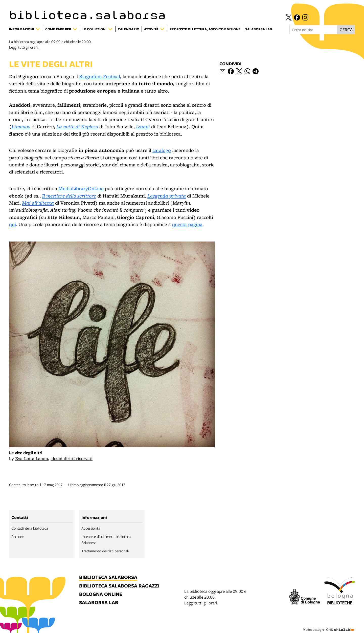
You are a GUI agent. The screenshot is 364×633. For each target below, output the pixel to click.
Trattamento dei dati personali (105, 551)
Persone (18, 536)
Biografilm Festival (100, 76)
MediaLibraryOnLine (81, 188)
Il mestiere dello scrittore (69, 196)
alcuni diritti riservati (72, 458)
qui (13, 224)
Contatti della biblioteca (30, 528)
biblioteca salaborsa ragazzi (119, 586)
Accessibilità (91, 528)
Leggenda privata (167, 196)
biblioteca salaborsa (108, 577)
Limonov (21, 126)
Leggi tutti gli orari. (24, 47)
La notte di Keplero (77, 126)
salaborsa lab (99, 603)
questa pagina (187, 224)
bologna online (101, 594)
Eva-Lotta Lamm (32, 458)
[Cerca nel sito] (313, 30)
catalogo (162, 150)
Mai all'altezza (38, 203)
